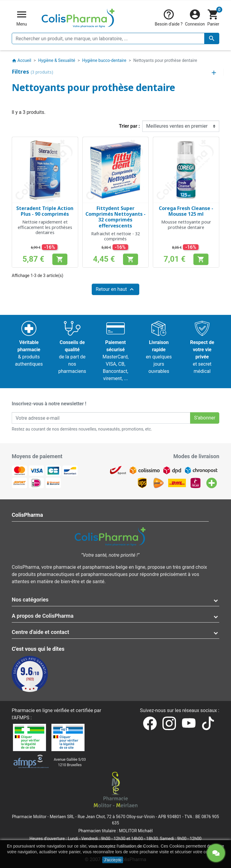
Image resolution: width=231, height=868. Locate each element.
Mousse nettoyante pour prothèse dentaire (186, 224)
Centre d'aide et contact (40, 632)
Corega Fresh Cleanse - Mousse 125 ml (186, 211)
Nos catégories (30, 600)
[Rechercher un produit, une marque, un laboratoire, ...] (115, 38)
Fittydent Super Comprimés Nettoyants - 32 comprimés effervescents (115, 217)
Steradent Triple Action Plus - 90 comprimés (45, 211)
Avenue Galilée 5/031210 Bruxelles (70, 762)
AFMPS (22, 718)
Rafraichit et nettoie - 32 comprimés (115, 236)
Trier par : (129, 126)
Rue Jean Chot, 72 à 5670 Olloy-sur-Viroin (116, 817)
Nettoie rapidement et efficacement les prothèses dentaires (45, 227)
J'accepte (113, 860)
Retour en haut (115, 289)
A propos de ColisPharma (43, 616)
